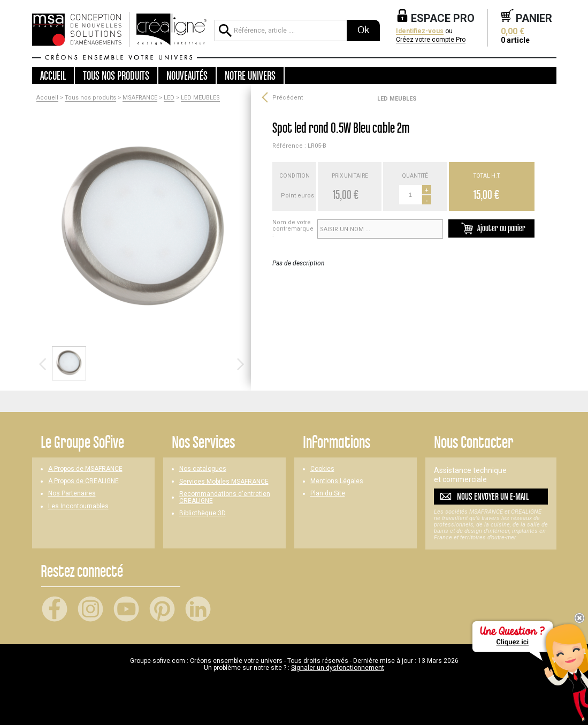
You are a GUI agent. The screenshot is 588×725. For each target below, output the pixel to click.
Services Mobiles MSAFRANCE (224, 482)
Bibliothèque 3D (203, 513)
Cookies (322, 469)
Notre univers (250, 75)
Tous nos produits (90, 98)
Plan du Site (328, 494)
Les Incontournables (78, 506)
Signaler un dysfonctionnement (338, 668)
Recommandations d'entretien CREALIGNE (225, 498)
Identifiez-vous (420, 31)
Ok (363, 30)
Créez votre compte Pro (431, 40)
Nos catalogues (203, 469)
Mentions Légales (337, 481)
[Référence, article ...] (280, 30)
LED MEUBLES (200, 98)
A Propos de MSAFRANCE (85, 469)
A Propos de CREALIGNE (83, 481)
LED (169, 98)
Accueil (53, 75)
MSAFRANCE (140, 98)
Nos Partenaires (72, 494)
